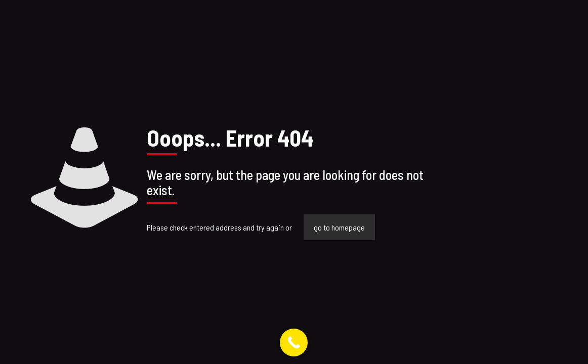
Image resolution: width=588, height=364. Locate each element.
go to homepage (339, 227)
